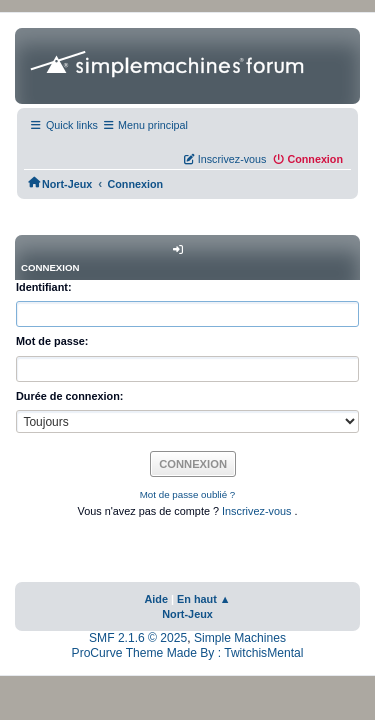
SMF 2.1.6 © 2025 (138, 638)
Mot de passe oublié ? (188, 494)
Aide (156, 599)
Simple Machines (240, 638)
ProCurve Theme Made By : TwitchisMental (188, 653)
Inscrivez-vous (258, 511)
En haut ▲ (204, 599)
